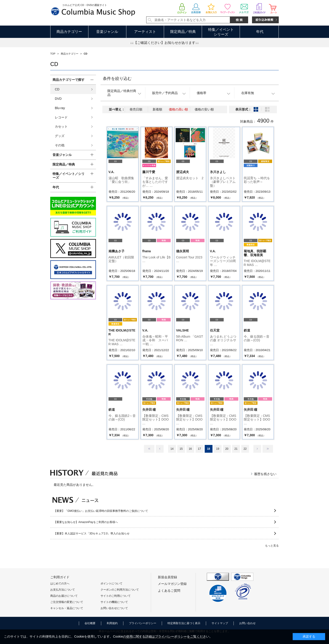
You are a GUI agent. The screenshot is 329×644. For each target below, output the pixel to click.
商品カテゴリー (69, 32)
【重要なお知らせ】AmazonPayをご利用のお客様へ (86, 522)
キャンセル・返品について (67, 608)
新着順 (157, 109)
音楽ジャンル (107, 32)
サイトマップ (220, 623)
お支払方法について (63, 590)
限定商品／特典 (183, 32)
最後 (268, 449)
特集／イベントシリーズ (221, 32)
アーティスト (145, 32)
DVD (58, 99)
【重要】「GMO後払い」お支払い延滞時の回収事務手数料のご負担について (101, 511)
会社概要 (90, 623)
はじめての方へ (60, 584)
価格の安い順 (204, 109)
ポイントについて (111, 584)
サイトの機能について (114, 602)
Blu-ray (60, 108)
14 (172, 449)
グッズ (60, 136)
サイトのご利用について (116, 596)
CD (57, 89)
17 (199, 449)
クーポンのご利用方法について (120, 590)
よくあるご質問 (169, 591)
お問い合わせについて (114, 608)
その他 (60, 145)
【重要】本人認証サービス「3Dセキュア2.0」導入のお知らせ (92, 534)
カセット (61, 126)
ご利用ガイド (60, 577)
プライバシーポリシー (143, 623)
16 (190, 449)
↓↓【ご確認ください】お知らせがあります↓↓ (164, 43)
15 (181, 449)
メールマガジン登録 (172, 584)
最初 (149, 449)
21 (236, 449)
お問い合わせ (247, 623)
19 (218, 449)
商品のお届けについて (64, 596)
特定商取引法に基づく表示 (184, 623)
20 (227, 449)
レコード (61, 117)
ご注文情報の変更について (67, 602)
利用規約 (112, 623)
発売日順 (136, 109)
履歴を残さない (265, 474)
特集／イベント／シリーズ (69, 176)
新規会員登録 (167, 577)
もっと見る (272, 546)
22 (245, 449)
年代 (260, 32)
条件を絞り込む (117, 79)
